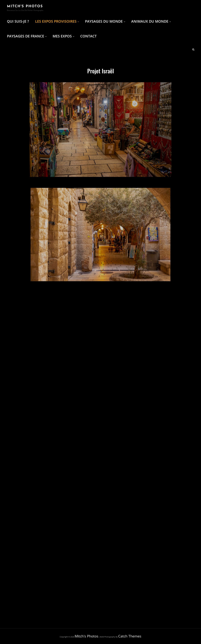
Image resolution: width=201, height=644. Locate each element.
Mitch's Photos (25, 6)
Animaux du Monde (151, 21)
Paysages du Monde (105, 21)
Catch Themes (130, 636)
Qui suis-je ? (18, 21)
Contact (88, 36)
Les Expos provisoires (57, 21)
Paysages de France (27, 36)
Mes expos (64, 36)
